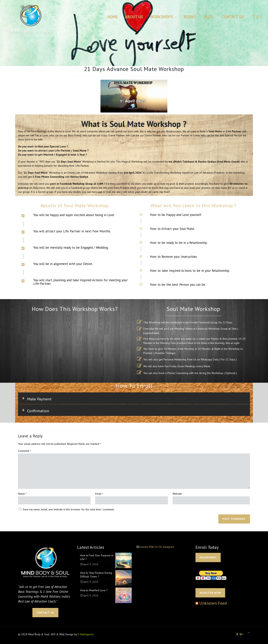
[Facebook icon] (237, 634)
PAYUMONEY (208, 557)
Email (99, 494)
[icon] (242, 634)
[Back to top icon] (249, 633)
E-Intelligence (86, 634)
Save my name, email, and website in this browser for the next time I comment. (69, 509)
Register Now (210, 593)
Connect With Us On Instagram (157, 547)
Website (177, 494)
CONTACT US (45, 613)
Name (22, 494)
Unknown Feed (213, 603)
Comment (24, 451)
